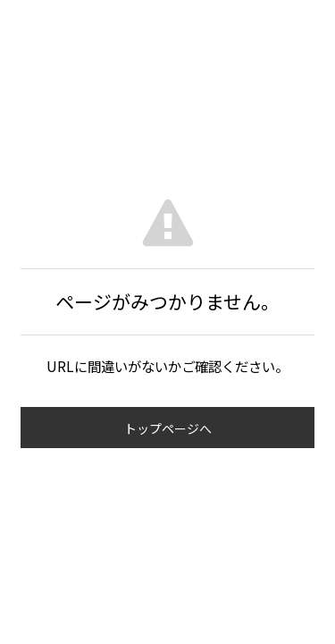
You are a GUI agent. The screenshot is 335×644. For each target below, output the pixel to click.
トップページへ (168, 428)
